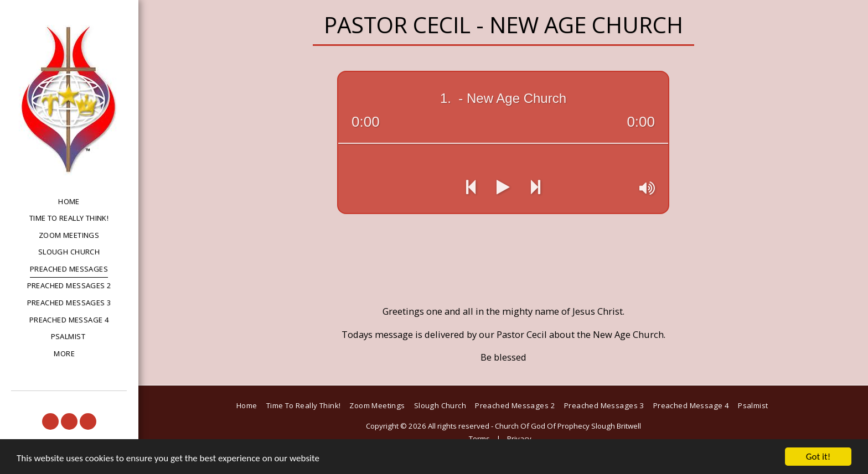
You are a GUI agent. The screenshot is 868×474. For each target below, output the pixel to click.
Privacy (519, 439)
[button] (50, 421)
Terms (479, 439)
